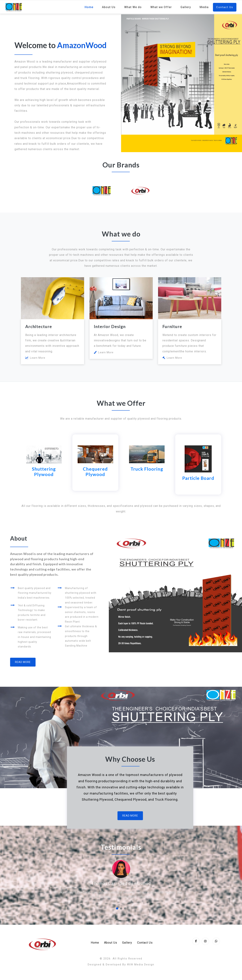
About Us (109, 7)
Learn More (35, 358)
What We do (133, 7)
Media (204, 7)
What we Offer (161, 7)
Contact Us (225, 7)
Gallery (186, 7)
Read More (23, 662)
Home (89, 7)
